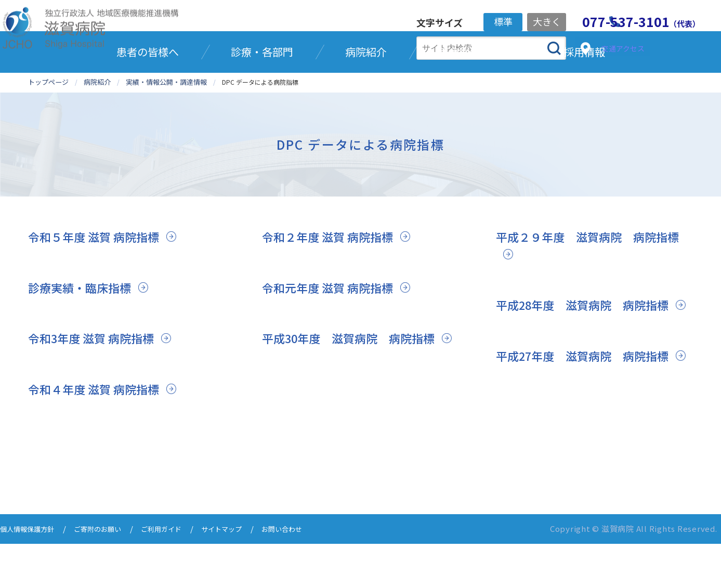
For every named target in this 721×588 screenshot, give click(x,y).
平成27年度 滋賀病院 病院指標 (591, 417)
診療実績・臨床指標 (84, 331)
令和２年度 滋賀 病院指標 (333, 280)
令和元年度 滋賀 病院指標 (333, 331)
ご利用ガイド (180, 574)
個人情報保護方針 (31, 574)
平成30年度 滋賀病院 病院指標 (357, 382)
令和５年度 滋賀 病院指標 (99, 280)
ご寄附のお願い (109, 574)
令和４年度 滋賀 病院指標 (99, 433)
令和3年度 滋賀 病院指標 (97, 382)
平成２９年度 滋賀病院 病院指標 (589, 289)
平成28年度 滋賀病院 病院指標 (591, 349)
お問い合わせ (313, 574)
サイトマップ (246, 574)
